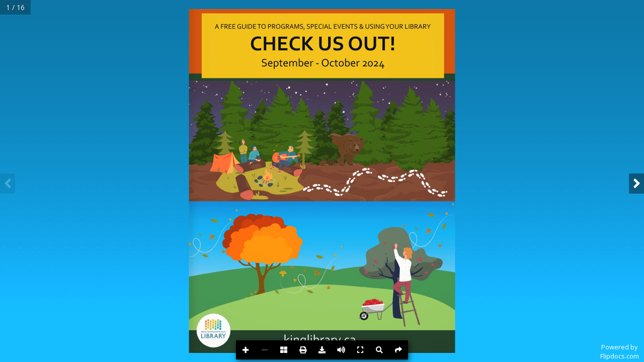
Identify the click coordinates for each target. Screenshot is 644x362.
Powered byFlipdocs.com (620, 351)
